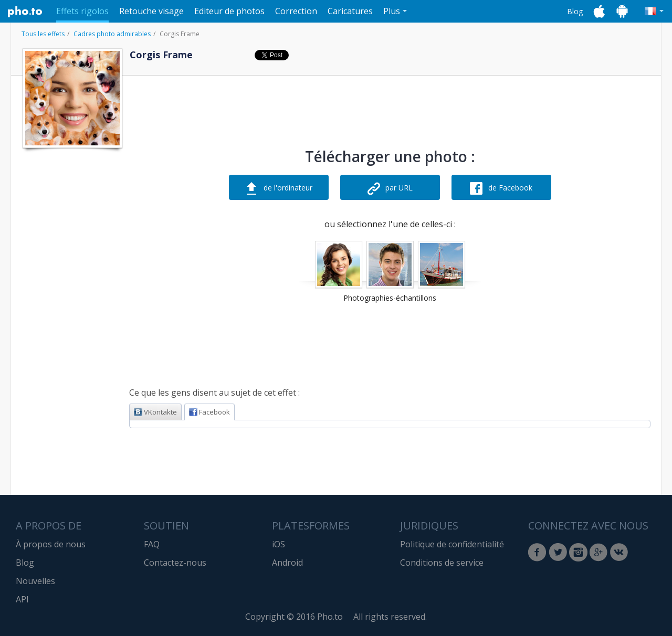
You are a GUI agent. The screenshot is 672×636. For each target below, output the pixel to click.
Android (287, 563)
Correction (296, 11)
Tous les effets (43, 34)
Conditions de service (442, 563)
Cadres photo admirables (112, 34)
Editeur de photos (229, 11)
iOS (279, 544)
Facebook (209, 412)
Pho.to (25, 12)
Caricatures (350, 11)
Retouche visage (151, 11)
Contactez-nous (175, 563)
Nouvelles (35, 581)
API (22, 599)
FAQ (152, 544)
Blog (575, 11)
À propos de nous (51, 544)
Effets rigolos (82, 11)
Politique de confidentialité (452, 544)
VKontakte (155, 412)
